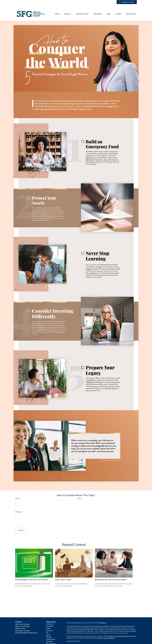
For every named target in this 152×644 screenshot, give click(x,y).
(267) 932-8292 (25, 624)
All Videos (49, 642)
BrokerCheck (103, 623)
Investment (50, 626)
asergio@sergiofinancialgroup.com (26, 633)
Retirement (50, 624)
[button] (57, 14)
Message (19, 512)
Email (79, 499)
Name (17, 499)
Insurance (49, 631)
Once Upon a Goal (63, 580)
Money (48, 635)
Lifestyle (49, 637)
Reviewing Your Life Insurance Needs (111, 580)
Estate (48, 628)
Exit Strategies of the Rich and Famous (31, 580)
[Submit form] (21, 530)
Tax (47, 633)
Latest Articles (51, 639)
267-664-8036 (25, 626)
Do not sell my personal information (105, 638)
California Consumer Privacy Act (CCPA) (119, 636)
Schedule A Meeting (127, 2)
